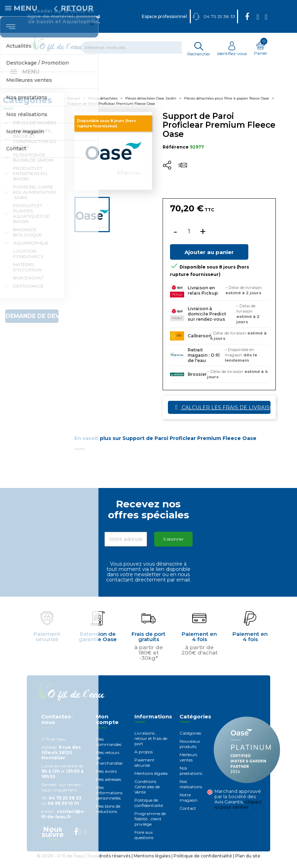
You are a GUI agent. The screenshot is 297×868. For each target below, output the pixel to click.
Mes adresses (108, 787)
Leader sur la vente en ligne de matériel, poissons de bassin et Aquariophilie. (64, 16)
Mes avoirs (106, 779)
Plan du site (248, 864)
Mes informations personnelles (109, 800)
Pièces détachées (35, 130)
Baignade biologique (28, 240)
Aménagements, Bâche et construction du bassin (35, 146)
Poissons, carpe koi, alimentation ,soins (34, 200)
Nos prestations (191, 778)
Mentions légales (151, 781)
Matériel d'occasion (27, 275)
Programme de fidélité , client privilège (150, 827)
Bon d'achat (28, 286)
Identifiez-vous (232, 51)
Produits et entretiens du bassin (30, 181)
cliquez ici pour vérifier (238, 812)
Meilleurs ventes (188, 765)
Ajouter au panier (209, 260)
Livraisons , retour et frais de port (151, 746)
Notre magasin (189, 805)
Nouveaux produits (190, 752)
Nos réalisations (191, 792)
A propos (144, 759)
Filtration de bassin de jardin (33, 165)
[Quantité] (189, 239)
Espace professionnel (164, 16)
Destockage (28, 294)
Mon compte (107, 727)
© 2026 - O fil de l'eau (61, 864)
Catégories (190, 741)
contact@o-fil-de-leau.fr (63, 822)
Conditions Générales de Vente (147, 794)
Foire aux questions (144, 843)
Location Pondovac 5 (28, 261)
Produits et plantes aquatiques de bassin (31, 221)
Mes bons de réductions (108, 816)
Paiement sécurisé (144, 770)
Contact (188, 816)
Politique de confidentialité (149, 810)
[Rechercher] (136, 47)
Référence (176, 155)
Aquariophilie (31, 251)
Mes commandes (109, 749)
